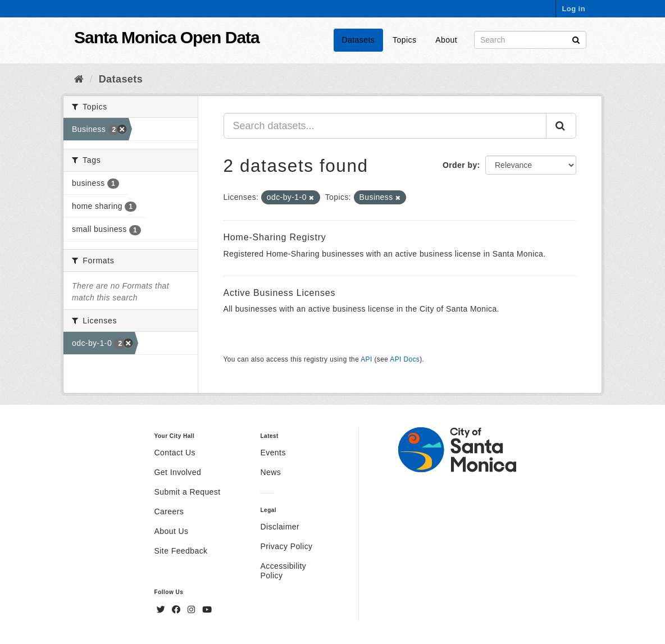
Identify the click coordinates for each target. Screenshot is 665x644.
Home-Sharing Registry (275, 237)
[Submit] (576, 39)
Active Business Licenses (280, 293)
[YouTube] (207, 610)
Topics (404, 40)
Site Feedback (181, 551)
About (446, 40)
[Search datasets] (530, 40)
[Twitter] (162, 610)
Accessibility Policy (283, 571)
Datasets (359, 40)
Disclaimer (280, 527)
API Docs (405, 359)
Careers (169, 511)
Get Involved (178, 472)
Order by (460, 165)
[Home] (79, 79)
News (270, 472)
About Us (172, 531)
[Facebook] (177, 610)
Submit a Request (188, 492)
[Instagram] (193, 610)
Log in (573, 9)
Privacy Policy (286, 546)
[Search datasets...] (385, 126)
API (366, 359)
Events (273, 453)
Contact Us (175, 453)
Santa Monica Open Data (167, 37)
